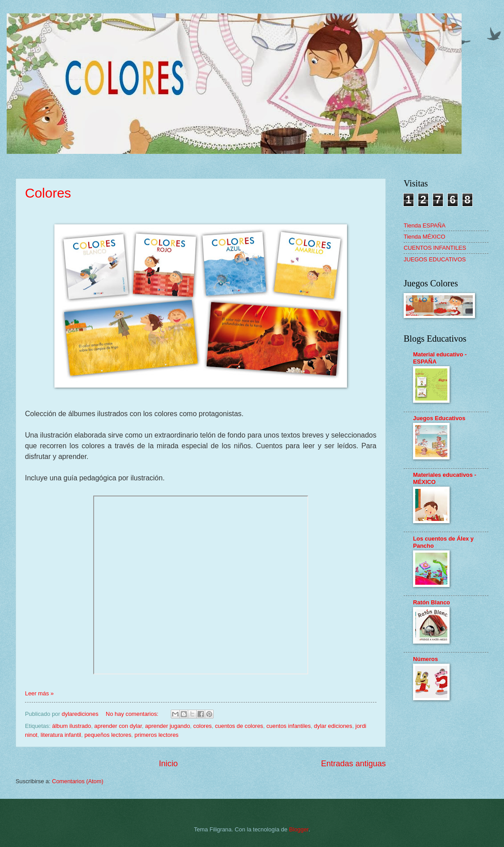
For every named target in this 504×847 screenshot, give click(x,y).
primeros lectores (157, 735)
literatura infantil (61, 735)
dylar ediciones (333, 726)
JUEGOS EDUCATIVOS (435, 259)
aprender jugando (167, 726)
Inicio (168, 764)
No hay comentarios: (133, 714)
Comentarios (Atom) (78, 781)
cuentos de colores (239, 726)
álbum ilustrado (72, 726)
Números (426, 659)
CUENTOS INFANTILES (435, 248)
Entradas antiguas (353, 764)
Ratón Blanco (432, 602)
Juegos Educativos (439, 418)
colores (202, 726)
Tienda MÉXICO (424, 237)
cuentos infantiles (289, 726)
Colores (48, 193)
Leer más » (39, 693)
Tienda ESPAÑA (425, 225)
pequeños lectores (108, 735)
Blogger (299, 829)
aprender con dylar (118, 726)
